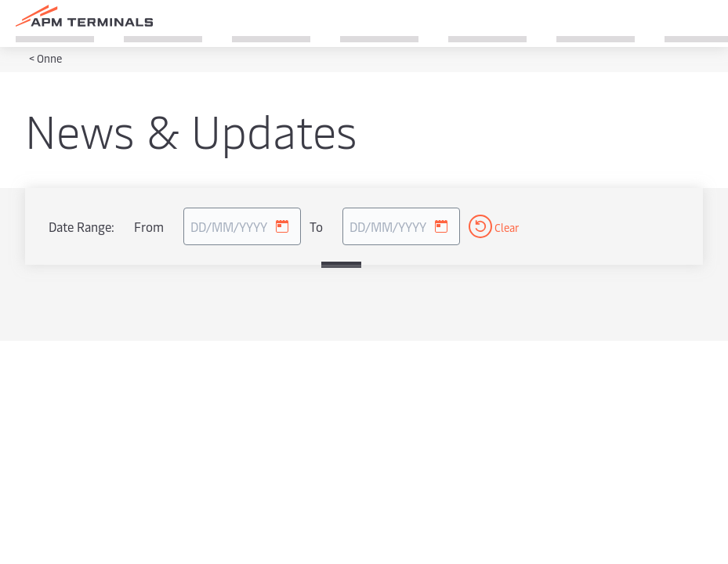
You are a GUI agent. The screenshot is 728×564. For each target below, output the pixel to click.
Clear (494, 226)
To (316, 226)
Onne (49, 58)
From (149, 226)
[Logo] (84, 16)
